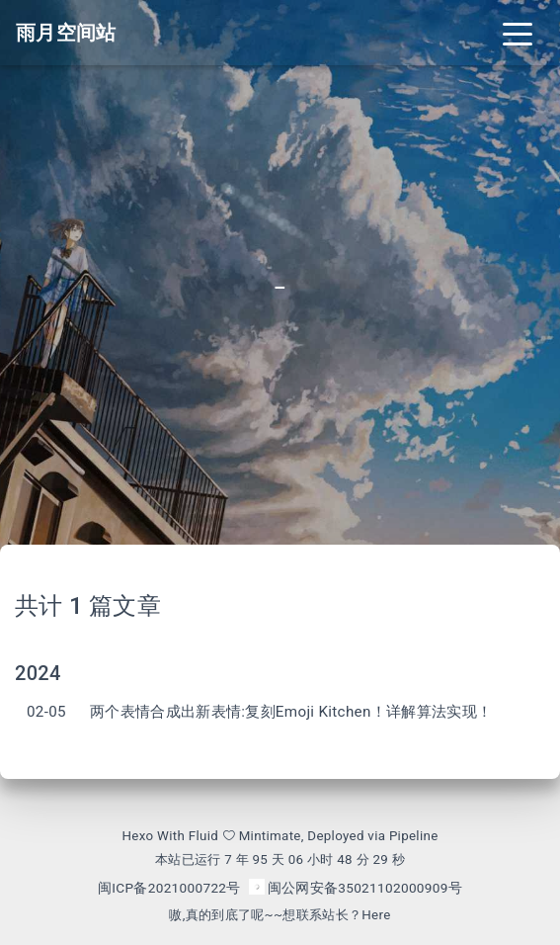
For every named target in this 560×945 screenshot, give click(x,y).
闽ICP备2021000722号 (169, 888)
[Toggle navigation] (518, 33)
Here (376, 915)
